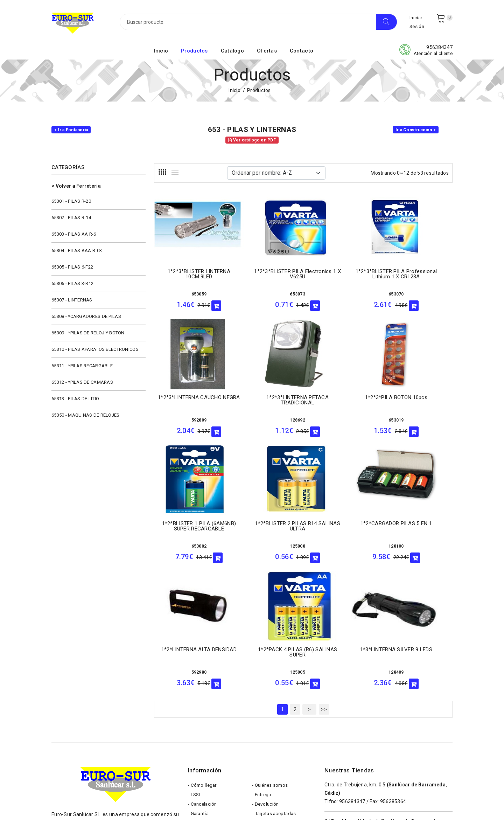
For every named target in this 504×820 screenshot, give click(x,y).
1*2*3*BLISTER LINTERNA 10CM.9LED (188, 271)
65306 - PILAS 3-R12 (72, 286)
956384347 (439, 50)
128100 (188, 545)
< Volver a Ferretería (76, 189)
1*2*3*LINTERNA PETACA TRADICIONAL (188, 400)
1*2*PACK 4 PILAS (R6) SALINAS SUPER (342, 526)
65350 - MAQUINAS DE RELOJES (86, 418)
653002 (342, 420)
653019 (265, 420)
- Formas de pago (208, 702)
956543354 (352, 749)
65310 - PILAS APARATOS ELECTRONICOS (95, 352)
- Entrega (263, 670)
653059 (188, 291)
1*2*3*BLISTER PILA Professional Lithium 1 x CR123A (342, 278)
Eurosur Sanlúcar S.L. (117, 803)
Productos (194, 54)
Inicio (161, 54)
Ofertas (267, 54)
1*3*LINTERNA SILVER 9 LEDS (418, 525)
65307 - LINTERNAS (72, 303)
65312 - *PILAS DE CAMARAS (82, 385)
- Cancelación (204, 681)
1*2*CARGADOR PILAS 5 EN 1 (188, 525)
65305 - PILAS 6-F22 (72, 270)
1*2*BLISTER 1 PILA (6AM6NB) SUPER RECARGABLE (342, 403)
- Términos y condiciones (216, 712)
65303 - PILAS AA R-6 (74, 237)
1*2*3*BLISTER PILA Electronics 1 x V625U (265, 275)
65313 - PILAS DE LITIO (75, 401)
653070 (342, 296)
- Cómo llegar (203, 660)
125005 (342, 546)
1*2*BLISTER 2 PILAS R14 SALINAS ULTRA (418, 400)
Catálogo (232, 54)
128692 (188, 420)
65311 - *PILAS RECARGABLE (82, 369)
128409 (418, 545)
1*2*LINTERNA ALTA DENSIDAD (265, 524)
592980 (265, 544)
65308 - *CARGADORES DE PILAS (86, 319)
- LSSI (195, 670)
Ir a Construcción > (416, 133)
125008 (418, 420)
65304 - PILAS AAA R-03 (77, 253)
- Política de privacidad (278, 712)
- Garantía (199, 691)
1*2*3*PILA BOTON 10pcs (265, 397)
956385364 (393, 675)
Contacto (302, 54)
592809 (418, 296)
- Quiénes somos (271, 660)
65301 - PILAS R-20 (71, 204)
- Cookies (263, 702)
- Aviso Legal (203, 723)
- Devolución (266, 681)
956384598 (352, 712)
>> (324, 583)
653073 (265, 296)
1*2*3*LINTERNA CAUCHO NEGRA (418, 275)
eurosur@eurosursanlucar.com (103, 742)
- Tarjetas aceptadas (276, 691)
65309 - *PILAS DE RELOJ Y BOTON (88, 336)
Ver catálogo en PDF (252, 143)
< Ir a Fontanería (71, 133)
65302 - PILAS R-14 (71, 220)
